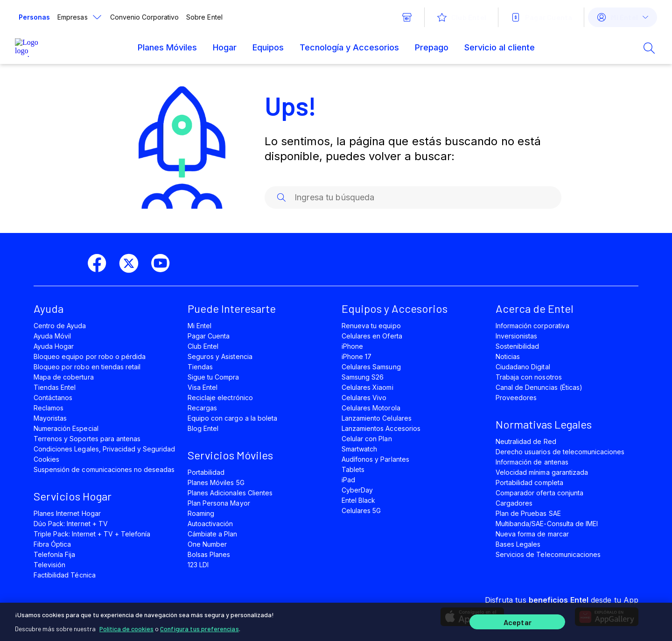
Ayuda (49, 308)
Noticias (508, 356)
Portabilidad (206, 472)
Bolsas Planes (209, 554)
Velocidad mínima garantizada (542, 472)
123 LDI (198, 565)
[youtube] (164, 263)
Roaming (201, 513)
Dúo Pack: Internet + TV (71, 524)
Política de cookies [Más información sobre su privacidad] (126, 627)
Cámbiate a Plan (213, 534)
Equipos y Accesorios (395, 308)
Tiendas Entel (55, 387)
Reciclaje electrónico (220, 398)
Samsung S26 (363, 377)
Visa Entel (203, 387)
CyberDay (357, 490)
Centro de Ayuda (60, 326)
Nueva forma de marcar (532, 534)
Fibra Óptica (52, 544)
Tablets (353, 469)
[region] (336, 621)
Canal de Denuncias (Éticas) (539, 387)
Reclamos (49, 408)
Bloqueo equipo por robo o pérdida (90, 356)
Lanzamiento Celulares (377, 418)
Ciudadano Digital (523, 367)
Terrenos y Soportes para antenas (87, 439)
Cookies (46, 459)
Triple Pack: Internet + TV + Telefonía (92, 534)
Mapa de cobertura (64, 377)
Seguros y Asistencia (220, 356)
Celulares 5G (361, 511)
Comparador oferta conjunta (539, 493)
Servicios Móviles (230, 455)
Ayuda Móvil (52, 336)
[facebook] (101, 263)
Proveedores (516, 398)
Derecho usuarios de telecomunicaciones (560, 452)
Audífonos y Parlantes (375, 459)
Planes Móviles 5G (216, 483)
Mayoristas (50, 418)
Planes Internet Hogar (67, 513)
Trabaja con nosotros (529, 377)
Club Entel (203, 346)
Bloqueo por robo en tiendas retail (87, 367)
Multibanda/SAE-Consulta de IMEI (547, 524)
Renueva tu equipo (371, 326)
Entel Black (358, 500)
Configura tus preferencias (199, 627)
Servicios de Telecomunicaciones (548, 554)
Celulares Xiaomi (367, 387)
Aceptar (518, 621)
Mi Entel (199, 326)
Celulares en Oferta (372, 336)
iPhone (352, 346)
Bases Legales (518, 544)
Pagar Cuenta (209, 336)
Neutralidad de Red (526, 441)
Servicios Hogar (73, 496)
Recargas (202, 408)
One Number (207, 544)
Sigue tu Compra (213, 377)
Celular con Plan (367, 439)
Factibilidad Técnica (65, 575)
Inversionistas (517, 336)
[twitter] (133, 263)
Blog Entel (203, 428)
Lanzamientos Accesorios (381, 428)
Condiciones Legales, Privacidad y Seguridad (105, 449)
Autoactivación (210, 524)
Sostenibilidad (518, 346)
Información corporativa (532, 326)
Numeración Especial (66, 428)
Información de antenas (532, 462)
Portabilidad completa (529, 483)
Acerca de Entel (535, 308)
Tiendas (200, 367)
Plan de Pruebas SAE (528, 513)
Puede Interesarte (232, 308)
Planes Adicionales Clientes (230, 493)
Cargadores (514, 503)
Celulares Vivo (364, 398)
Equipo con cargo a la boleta (232, 418)
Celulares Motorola (371, 408)
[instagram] (196, 263)
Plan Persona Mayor (219, 503)
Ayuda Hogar (54, 346)
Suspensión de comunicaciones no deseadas (104, 469)
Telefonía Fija (55, 554)
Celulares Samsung (371, 367)
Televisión (49, 565)
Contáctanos (53, 398)
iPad (348, 480)
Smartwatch (359, 449)
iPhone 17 (357, 356)
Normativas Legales (544, 424)
